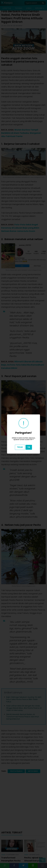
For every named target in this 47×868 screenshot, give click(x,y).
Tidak (20, 447)
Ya (29, 447)
